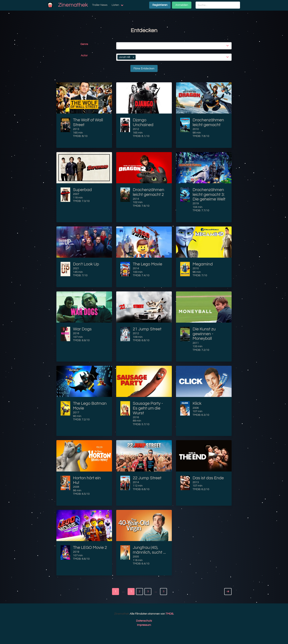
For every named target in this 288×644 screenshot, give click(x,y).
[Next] (228, 592)
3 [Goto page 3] (164, 591)
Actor (84, 56)
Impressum (144, 625)
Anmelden (182, 5)
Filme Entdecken (144, 68)
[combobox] (175, 46)
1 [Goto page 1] (116, 591)
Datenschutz (144, 621)
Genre (84, 44)
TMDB (169, 614)
